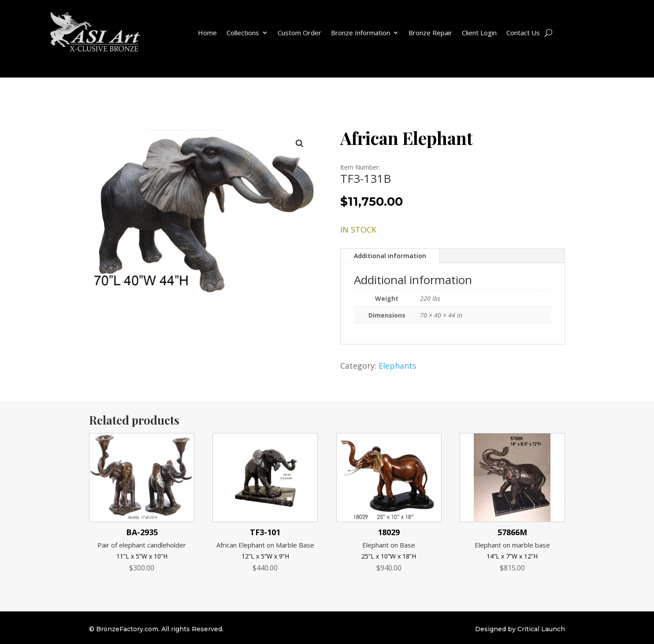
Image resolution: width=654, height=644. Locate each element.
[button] (300, 144)
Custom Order (299, 33)
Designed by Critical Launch (520, 629)
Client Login (479, 33)
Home (207, 33)
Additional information (390, 256)
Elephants (398, 366)
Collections (243, 33)
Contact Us (523, 33)
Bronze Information (360, 33)
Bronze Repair (430, 33)
